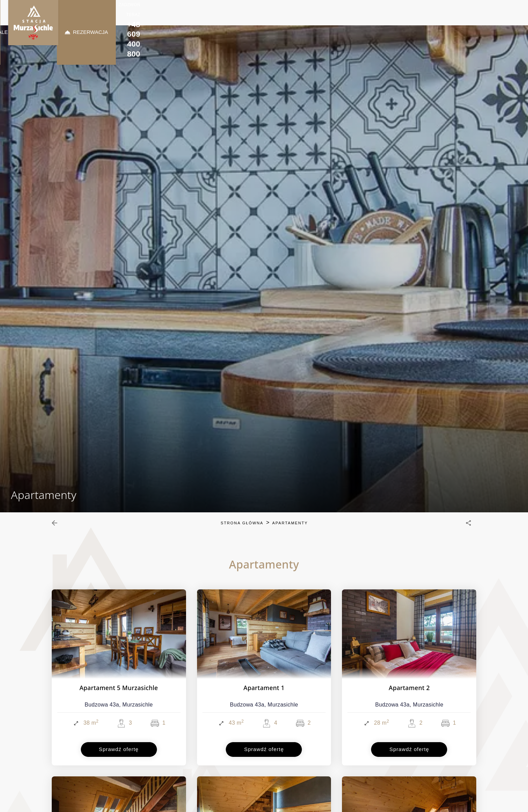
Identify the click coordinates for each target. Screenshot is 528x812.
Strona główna (242, 523)
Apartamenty (290, 523)
